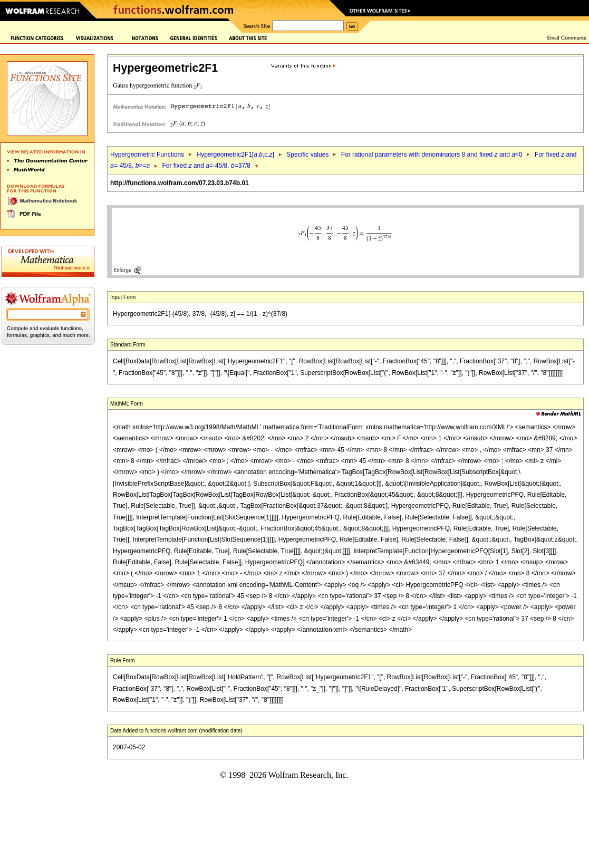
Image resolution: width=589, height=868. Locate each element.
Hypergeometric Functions (147, 155)
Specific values (307, 155)
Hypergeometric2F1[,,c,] (235, 155)
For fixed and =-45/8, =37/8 (207, 166)
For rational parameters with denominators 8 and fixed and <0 (432, 155)
